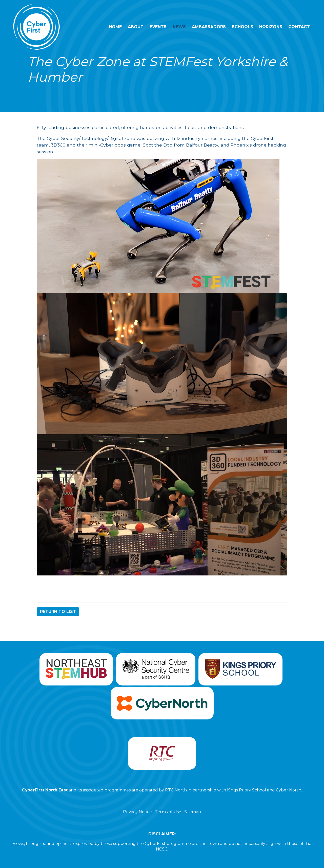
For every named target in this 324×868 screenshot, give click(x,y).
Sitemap (193, 812)
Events (158, 27)
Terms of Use (168, 812)
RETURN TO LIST (58, 612)
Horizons (271, 27)
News (179, 27)
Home (115, 27)
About (136, 27)
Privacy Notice (137, 812)
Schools (242, 27)
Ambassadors (209, 27)
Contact (299, 27)
